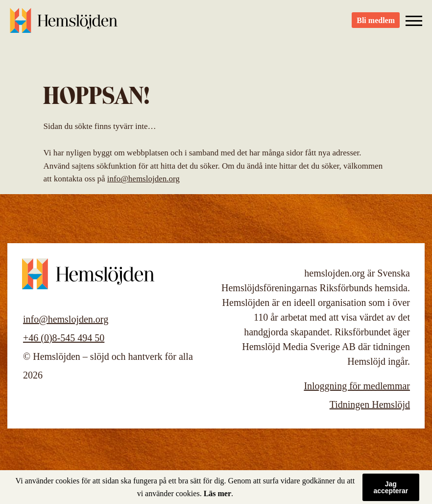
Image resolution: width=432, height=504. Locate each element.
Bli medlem (376, 25)
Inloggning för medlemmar (357, 386)
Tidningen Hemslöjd (370, 404)
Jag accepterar (391, 487)
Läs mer (217, 493)
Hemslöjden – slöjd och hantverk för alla (64, 25)
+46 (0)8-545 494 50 (64, 338)
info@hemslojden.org (144, 179)
